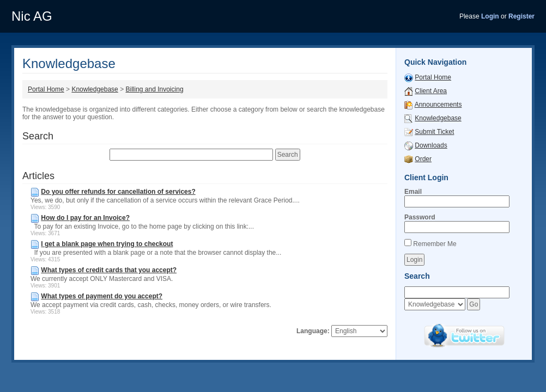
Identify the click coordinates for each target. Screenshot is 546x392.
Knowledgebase (95, 89)
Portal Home (46, 89)
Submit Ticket (434, 132)
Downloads (431, 145)
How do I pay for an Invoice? (85, 218)
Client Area (431, 91)
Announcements (438, 105)
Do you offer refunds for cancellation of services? (118, 192)
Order (423, 159)
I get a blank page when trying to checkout (107, 244)
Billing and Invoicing (154, 89)
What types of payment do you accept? (102, 296)
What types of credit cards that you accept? (109, 270)
